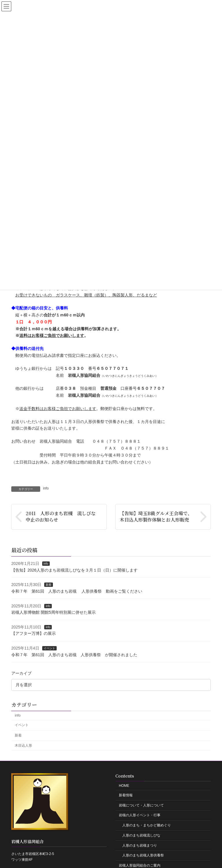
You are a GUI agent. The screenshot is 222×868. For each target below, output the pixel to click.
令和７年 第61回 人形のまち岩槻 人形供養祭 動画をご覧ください (77, 591)
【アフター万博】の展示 (34, 633)
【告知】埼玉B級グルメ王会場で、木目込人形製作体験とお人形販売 (156, 516)
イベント (49, 648)
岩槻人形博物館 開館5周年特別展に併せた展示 (53, 612)
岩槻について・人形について (141, 805)
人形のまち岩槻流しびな (141, 835)
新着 (49, 585)
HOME (124, 786)
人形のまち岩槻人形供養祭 (143, 855)
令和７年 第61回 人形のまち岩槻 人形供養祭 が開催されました (74, 654)
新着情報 (126, 795)
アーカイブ (21, 673)
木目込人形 (23, 745)
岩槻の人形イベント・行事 (140, 815)
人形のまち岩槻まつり (140, 845)
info (46, 488)
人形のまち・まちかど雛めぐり (147, 825)
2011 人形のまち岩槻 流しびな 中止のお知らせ (63, 516)
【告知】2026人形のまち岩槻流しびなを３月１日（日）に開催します (74, 570)
